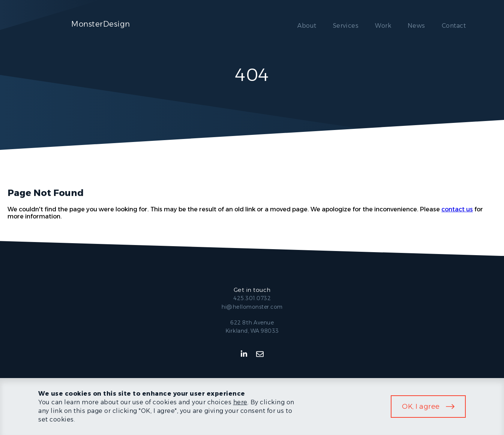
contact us (457, 209)
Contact (454, 26)
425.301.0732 (252, 298)
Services (346, 26)
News (416, 26)
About (307, 26)
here (240, 402)
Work (383, 26)
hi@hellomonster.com (252, 307)
